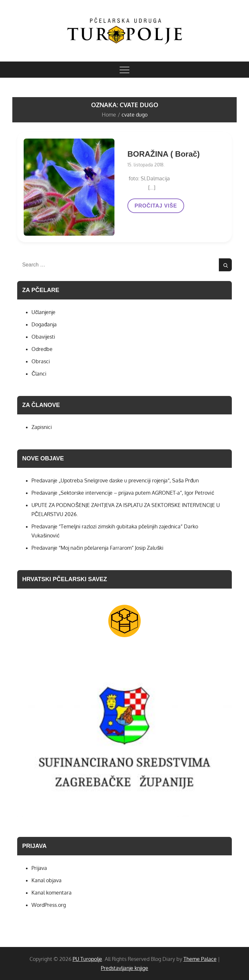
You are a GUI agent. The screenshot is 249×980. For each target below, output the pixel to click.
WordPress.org (49, 905)
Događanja (44, 324)
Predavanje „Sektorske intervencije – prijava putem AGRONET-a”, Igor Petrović (123, 493)
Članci (39, 374)
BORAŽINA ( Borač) (164, 154)
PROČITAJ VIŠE (156, 208)
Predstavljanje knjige (124, 968)
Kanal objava (47, 880)
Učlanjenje (43, 312)
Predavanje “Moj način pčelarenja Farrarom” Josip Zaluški (97, 548)
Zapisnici (42, 427)
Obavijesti (43, 337)
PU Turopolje (87, 959)
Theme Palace (200, 959)
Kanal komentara (52, 893)
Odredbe (42, 349)
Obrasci (41, 361)
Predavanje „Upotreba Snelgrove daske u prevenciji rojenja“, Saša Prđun (115, 480)
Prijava (39, 868)
